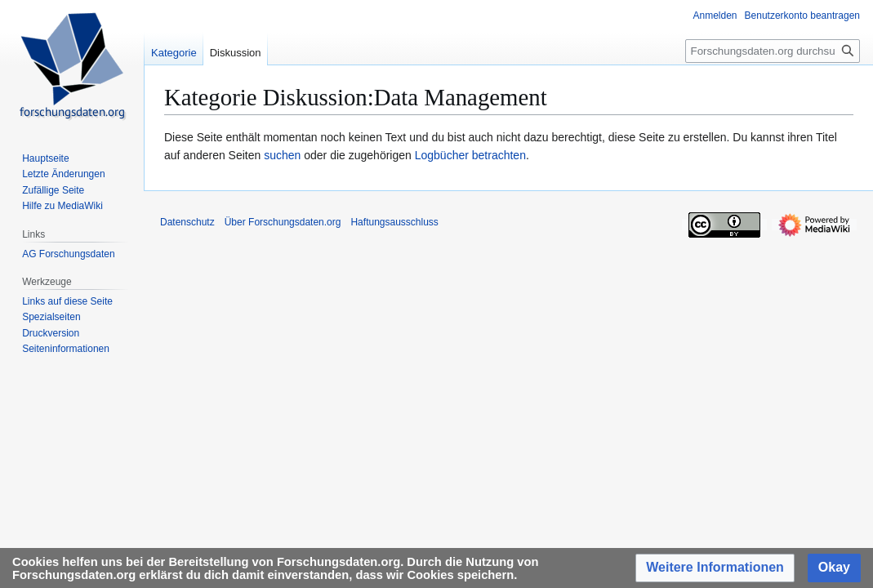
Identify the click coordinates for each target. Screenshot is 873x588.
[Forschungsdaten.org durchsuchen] (773, 51)
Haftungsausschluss (394, 222)
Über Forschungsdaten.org (283, 222)
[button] (715, 568)
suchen (282, 155)
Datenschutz (187, 222)
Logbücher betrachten (470, 155)
